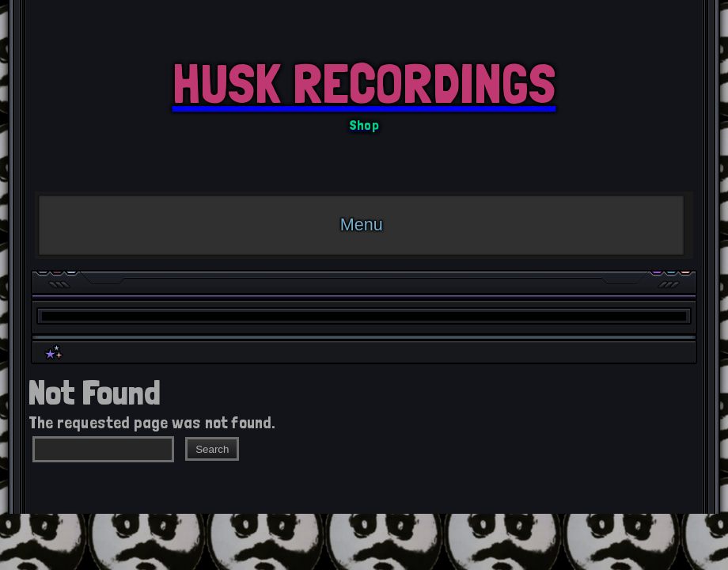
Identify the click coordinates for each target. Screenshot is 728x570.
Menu (362, 224)
